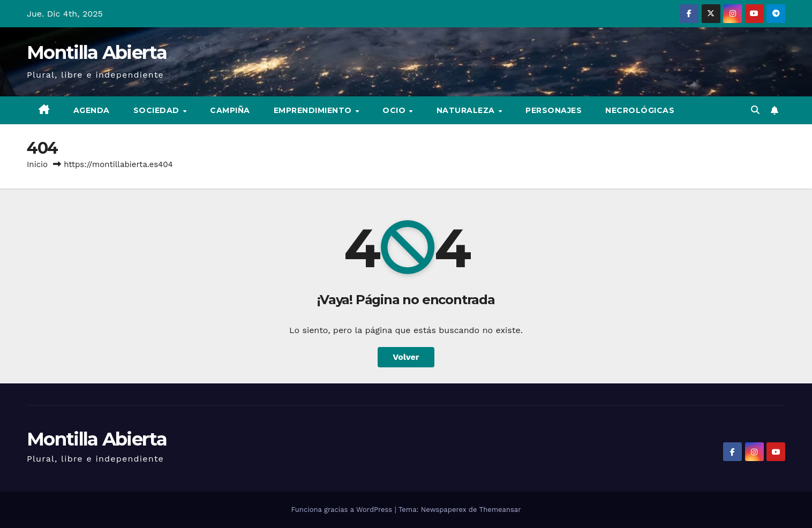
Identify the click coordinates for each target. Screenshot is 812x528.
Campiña (230, 110)
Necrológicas (640, 110)
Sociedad (158, 110)
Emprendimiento (314, 110)
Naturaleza (467, 110)
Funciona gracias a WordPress (343, 510)
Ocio (395, 110)
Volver (406, 357)
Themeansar (500, 510)
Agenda (92, 110)
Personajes (554, 110)
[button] (755, 110)
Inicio (37, 164)
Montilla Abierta (97, 52)
